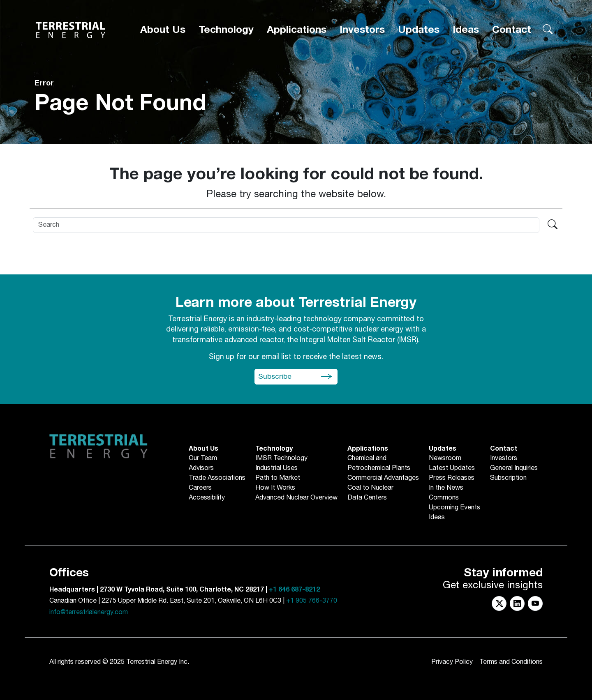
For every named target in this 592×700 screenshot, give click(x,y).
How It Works (275, 488)
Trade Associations (217, 478)
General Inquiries (514, 468)
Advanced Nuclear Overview (296, 498)
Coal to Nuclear (370, 488)
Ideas (482, 27)
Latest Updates (452, 468)
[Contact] (518, 27)
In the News (446, 488)
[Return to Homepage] (71, 28)
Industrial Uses (276, 468)
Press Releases (452, 478)
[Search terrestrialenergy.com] (548, 28)
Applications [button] (355, 27)
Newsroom (445, 458)
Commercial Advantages (383, 478)
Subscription (508, 478)
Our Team (203, 458)
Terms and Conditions (511, 662)
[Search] (286, 225)
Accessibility (207, 498)
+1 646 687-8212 (294, 589)
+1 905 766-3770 (312, 601)
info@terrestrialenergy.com (89, 612)
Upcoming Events (454, 508)
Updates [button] (446, 27)
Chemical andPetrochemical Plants (379, 463)
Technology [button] (303, 27)
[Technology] (303, 27)
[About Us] (257, 27)
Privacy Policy (452, 662)
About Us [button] (257, 27)
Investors (404, 27)
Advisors (201, 468)
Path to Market (278, 478)
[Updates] (446, 27)
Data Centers (367, 498)
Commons (444, 498)
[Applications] (355, 27)
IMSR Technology (281, 458)
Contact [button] (518, 27)
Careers (200, 488)
